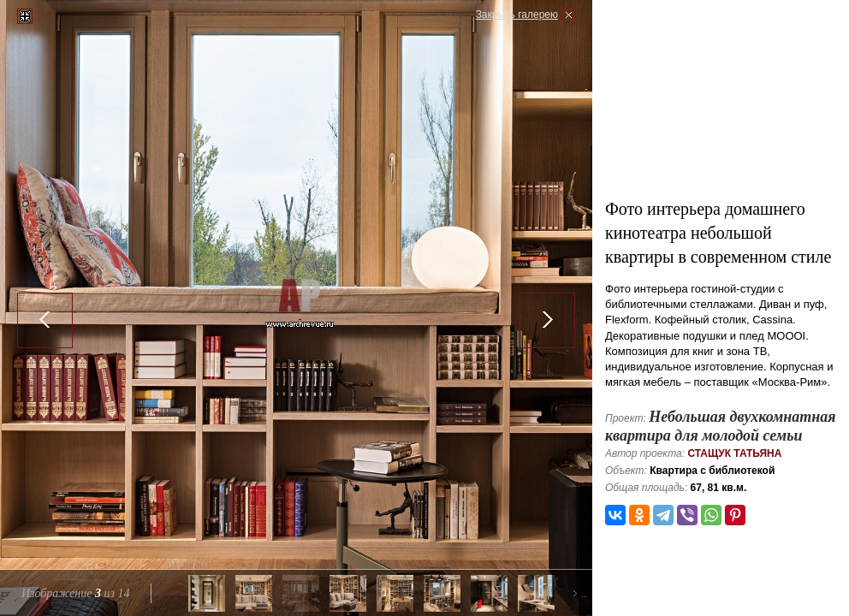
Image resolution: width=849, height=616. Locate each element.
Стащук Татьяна (734, 453)
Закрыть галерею (517, 15)
